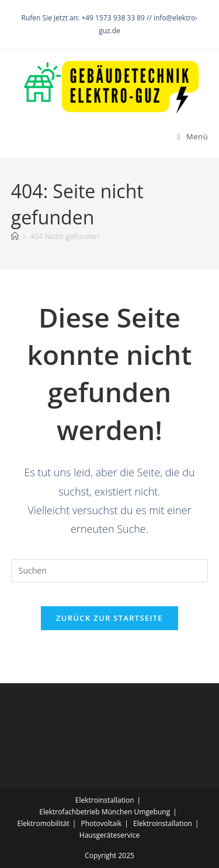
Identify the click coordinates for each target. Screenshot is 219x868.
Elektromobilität (44, 823)
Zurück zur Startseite (109, 618)
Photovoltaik (101, 823)
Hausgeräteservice (109, 835)
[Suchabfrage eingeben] (110, 571)
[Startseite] (15, 236)
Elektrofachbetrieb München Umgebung (105, 812)
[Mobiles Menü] (193, 136)
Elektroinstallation (105, 800)
